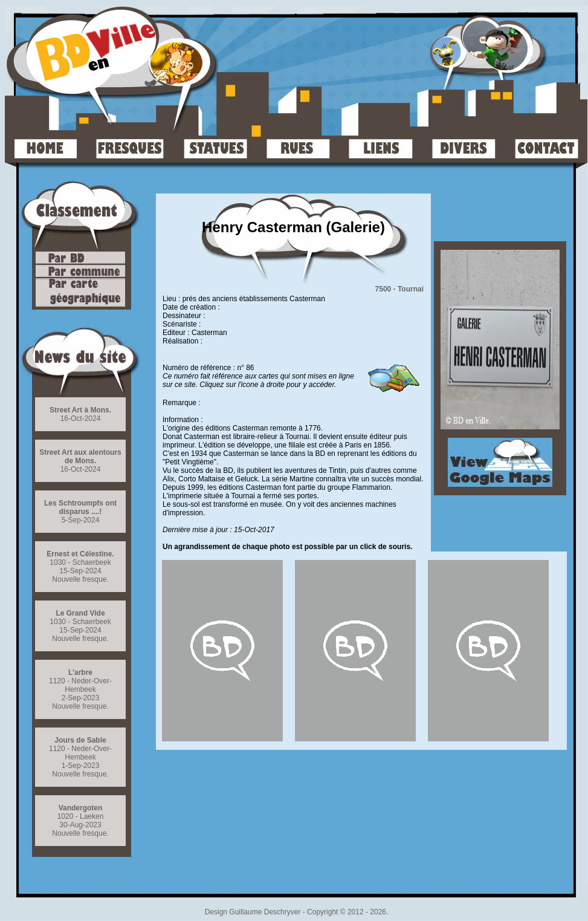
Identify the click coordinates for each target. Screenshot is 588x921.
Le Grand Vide (80, 613)
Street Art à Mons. (80, 410)
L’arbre (80, 672)
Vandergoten (81, 808)
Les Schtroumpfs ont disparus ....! (80, 507)
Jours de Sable (80, 740)
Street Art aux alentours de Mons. (80, 457)
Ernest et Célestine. (80, 554)
